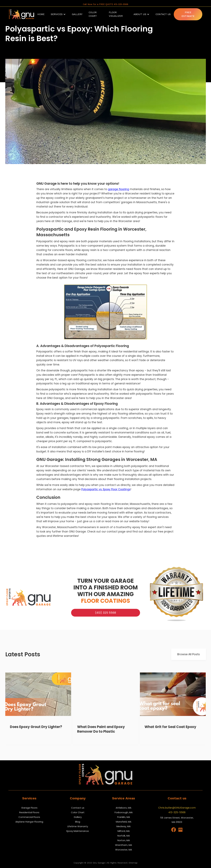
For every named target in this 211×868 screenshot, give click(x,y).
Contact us (78, 808)
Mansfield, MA (124, 822)
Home (41, 14)
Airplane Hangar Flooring (29, 822)
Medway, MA (124, 826)
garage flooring (118, 189)
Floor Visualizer (116, 14)
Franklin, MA (124, 817)
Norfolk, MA (124, 836)
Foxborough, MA (124, 812)
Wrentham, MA (124, 845)
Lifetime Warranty (78, 826)
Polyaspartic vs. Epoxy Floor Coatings (106, 489)
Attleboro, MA (124, 808)
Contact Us (163, 14)
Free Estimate (188, 14)
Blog (78, 822)
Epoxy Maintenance (78, 831)
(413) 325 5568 (105, 613)
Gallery (78, 817)
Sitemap (133, 863)
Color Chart (78, 812)
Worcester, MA (124, 850)
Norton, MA (124, 840)
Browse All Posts (189, 654)
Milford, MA (124, 831)
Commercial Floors (29, 817)
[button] (58, 14)
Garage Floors (29, 808)
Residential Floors (29, 812)
